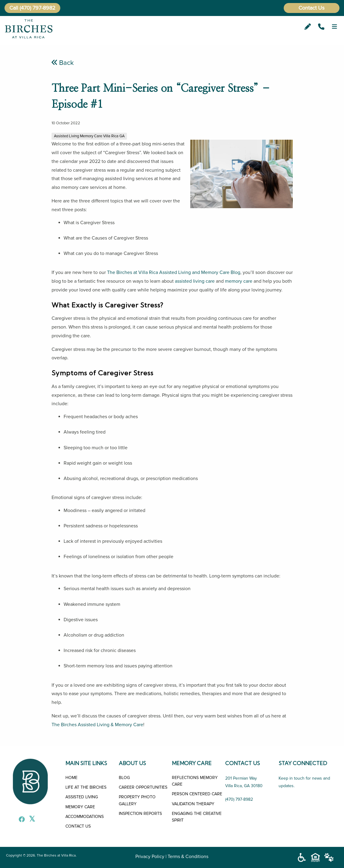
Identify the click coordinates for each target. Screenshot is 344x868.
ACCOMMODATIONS (85, 817)
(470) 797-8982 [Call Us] (239, 799)
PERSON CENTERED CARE (197, 794)
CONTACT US (78, 826)
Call (14, 8)
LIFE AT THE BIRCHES (86, 787)
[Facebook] (20, 820)
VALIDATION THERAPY (193, 804)
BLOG (124, 778)
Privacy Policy (150, 857)
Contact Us (311, 8)
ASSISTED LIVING (82, 797)
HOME (71, 778)
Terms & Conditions (188, 857)
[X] (30, 820)
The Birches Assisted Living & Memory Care (97, 725)
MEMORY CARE (80, 807)
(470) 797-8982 (38, 8)
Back (63, 63)
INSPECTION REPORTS (140, 814)
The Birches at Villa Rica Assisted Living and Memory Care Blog (174, 272)
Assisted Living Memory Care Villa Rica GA (89, 136)
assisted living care (195, 281)
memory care (239, 281)
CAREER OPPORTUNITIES (143, 787)
